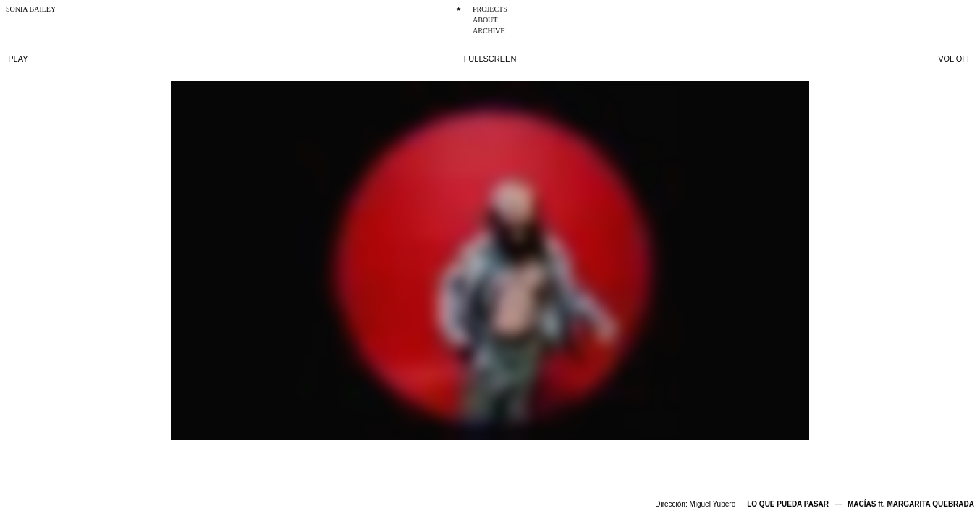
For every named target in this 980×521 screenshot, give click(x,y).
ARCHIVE (489, 31)
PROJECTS (490, 9)
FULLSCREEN (490, 59)
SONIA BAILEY (31, 9)
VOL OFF (955, 59)
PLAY (18, 59)
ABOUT (485, 20)
